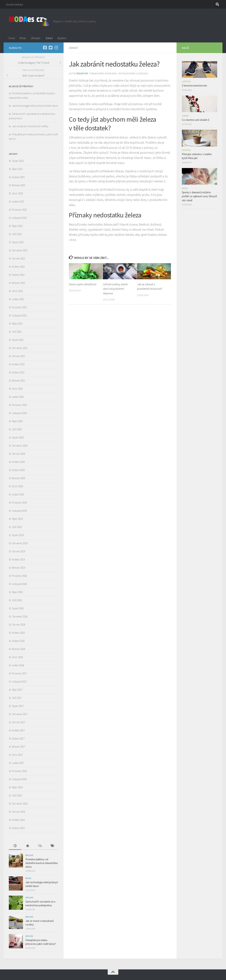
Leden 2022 (18, 299)
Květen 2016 (18, 820)
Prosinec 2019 (19, 503)
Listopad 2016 (19, 779)
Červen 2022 (19, 258)
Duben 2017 (18, 738)
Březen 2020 (19, 478)
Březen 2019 (19, 568)
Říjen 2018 (17, 592)
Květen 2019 (18, 560)
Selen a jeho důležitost (83, 284)
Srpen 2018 (18, 608)
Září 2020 (17, 429)
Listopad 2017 (19, 682)
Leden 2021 (18, 397)
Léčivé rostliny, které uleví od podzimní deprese (115, 289)
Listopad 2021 (19, 315)
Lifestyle (36, 38)
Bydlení (62, 38)
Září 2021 (17, 332)
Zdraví (49, 38)
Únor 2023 (17, 193)
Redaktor (82, 73)
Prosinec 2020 (19, 405)
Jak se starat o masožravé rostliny (31, 126)
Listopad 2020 (19, 413)
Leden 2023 (18, 202)
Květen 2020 (18, 462)
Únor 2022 (17, 291)
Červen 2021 (19, 356)
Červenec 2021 (20, 348)
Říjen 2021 (17, 324)
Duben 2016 (18, 828)
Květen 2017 (18, 730)
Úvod (12, 38)
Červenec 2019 (20, 543)
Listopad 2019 (19, 511)
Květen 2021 (18, 364)
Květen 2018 (18, 633)
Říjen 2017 (17, 690)
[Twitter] (50, 48)
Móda (23, 38)
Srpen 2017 (18, 706)
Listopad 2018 (19, 584)
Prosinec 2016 (19, 771)
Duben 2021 (18, 372)
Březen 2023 (19, 185)
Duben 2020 (18, 470)
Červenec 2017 (20, 714)
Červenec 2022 (20, 250)
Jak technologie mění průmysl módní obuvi (35, 106)
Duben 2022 (18, 275)
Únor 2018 (17, 657)
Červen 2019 (19, 551)
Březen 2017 (19, 747)
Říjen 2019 (17, 519)
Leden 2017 (18, 763)
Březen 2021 (19, 381)
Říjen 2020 (17, 421)
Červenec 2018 (20, 616)
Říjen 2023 (17, 169)
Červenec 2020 (20, 446)
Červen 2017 (19, 722)
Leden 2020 (18, 494)
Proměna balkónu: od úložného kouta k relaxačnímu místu (42, 863)
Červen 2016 (19, 812)
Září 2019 (17, 527)
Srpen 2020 (18, 437)
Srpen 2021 (18, 340)
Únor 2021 (17, 389)
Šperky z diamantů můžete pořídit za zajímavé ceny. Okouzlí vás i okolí (199, 196)
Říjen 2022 (17, 226)
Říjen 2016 (17, 787)
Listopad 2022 (19, 218)
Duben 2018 (18, 641)
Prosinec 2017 (19, 673)
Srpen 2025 (18, 161)
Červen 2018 (19, 625)
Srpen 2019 (18, 535)
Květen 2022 (18, 267)
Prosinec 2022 (19, 210)
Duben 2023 (18, 177)
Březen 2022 (19, 283)
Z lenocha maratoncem (195, 86)
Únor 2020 (17, 486)
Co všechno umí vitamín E (196, 120)
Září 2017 (17, 698)
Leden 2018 (18, 665)
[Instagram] (56, 48)
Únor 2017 (17, 755)
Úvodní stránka (14, 4)
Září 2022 (17, 234)
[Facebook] (45, 48)
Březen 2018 (19, 649)
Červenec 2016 (20, 804)
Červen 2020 (19, 454)
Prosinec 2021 (19, 307)
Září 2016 (17, 795)
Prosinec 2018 (19, 576)
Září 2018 (17, 600)
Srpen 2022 (18, 242)
